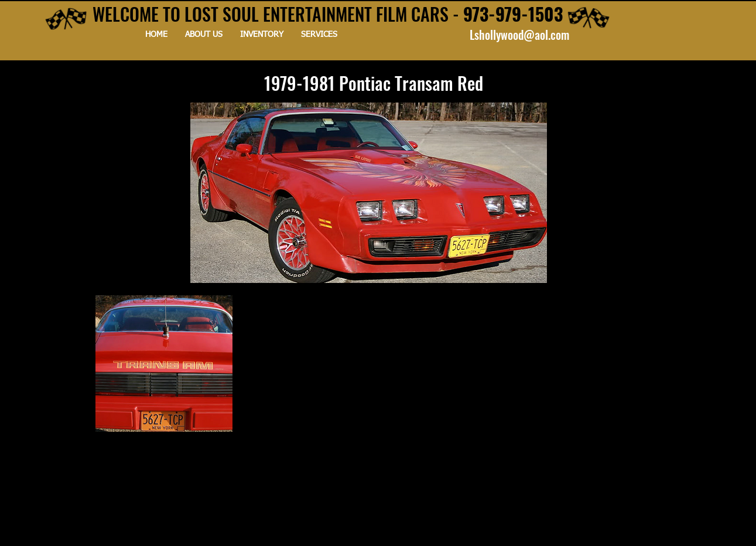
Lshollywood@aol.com (519, 35)
